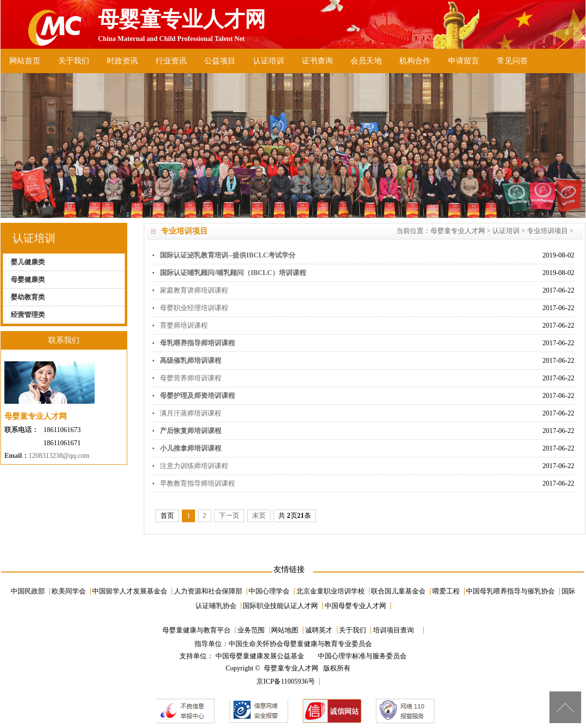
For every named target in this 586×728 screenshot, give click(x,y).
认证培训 (269, 61)
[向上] (565, 707)
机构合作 (415, 61)
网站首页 (25, 61)
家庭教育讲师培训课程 (194, 290)
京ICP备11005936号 (285, 681)
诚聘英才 (319, 630)
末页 (259, 516)
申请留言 (464, 61)
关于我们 (74, 61)
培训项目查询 (393, 630)
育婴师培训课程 (184, 325)
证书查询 (317, 61)
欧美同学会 (69, 591)
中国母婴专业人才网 (355, 606)
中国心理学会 (269, 591)
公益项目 (220, 61)
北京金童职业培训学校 (331, 591)
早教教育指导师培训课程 (197, 483)
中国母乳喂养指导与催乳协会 (510, 591)
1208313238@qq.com (59, 456)
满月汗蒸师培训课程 (191, 413)
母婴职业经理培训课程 (194, 308)
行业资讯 (171, 61)
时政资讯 (122, 61)
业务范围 (251, 630)
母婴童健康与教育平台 (196, 630)
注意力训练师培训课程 (194, 466)
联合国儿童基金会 (398, 591)
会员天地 (366, 61)
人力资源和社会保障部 (208, 591)
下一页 (229, 516)
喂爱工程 (446, 591)
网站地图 (285, 630)
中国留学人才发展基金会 (130, 591)
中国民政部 (28, 591)
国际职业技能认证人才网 (280, 606)
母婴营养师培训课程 (191, 378)
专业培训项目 (547, 231)
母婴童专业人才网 (458, 231)
